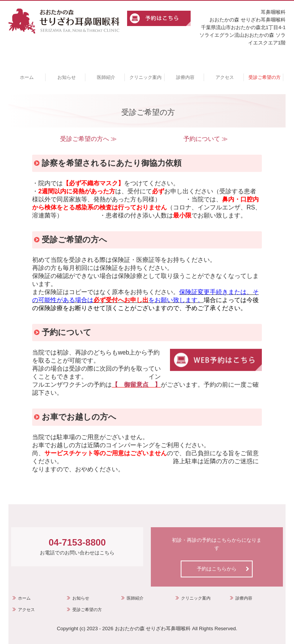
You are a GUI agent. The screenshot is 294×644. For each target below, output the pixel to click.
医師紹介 (106, 77)
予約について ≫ (206, 139)
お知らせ (67, 77)
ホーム (27, 77)
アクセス (225, 77)
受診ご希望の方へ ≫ (88, 139)
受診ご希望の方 (265, 77)
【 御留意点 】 (136, 385)
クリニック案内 (145, 77)
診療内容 (185, 77)
